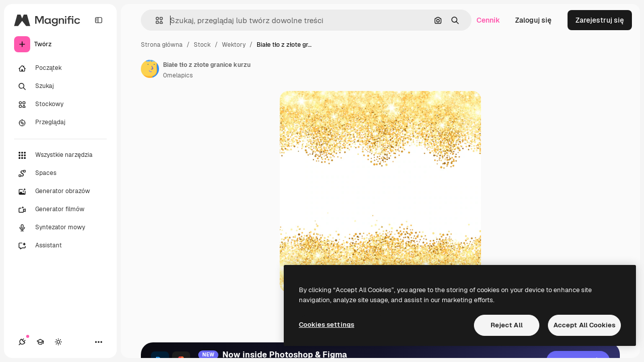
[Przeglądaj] (60, 123)
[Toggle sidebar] (99, 20)
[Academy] (40, 342)
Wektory (234, 45)
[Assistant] (60, 246)
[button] (155, 20)
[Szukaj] (60, 86)
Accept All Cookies (584, 325)
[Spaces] (60, 173)
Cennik (488, 20)
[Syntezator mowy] (60, 228)
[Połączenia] (22, 342)
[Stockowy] (60, 105)
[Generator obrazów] (60, 192)
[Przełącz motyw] (58, 342)
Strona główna (162, 45)
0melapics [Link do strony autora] (178, 75)
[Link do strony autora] (150, 69)
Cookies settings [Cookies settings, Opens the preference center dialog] (327, 325)
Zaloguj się (533, 20)
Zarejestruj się (600, 20)
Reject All (507, 325)
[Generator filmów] (60, 210)
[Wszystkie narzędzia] (60, 155)
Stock (202, 45)
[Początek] (60, 68)
